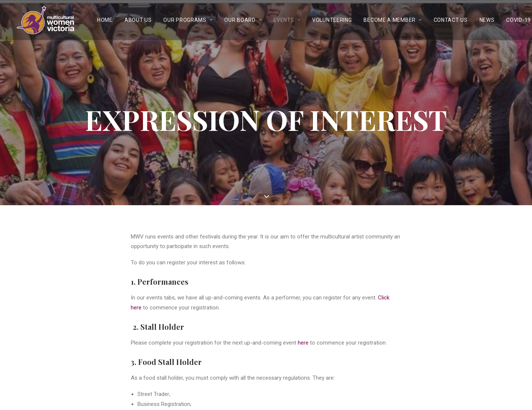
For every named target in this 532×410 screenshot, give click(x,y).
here (303, 342)
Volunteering (332, 20)
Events (287, 20)
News (487, 20)
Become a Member (393, 20)
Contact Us (451, 20)
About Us (138, 20)
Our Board (243, 20)
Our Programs (188, 20)
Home (105, 20)
